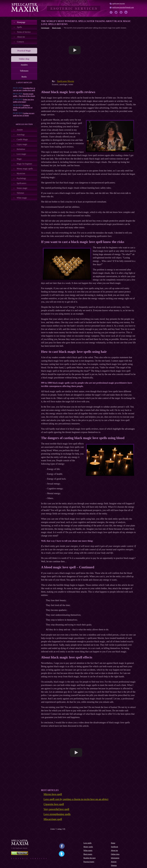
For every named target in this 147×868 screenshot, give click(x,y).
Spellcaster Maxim (66, 81)
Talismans (24, 71)
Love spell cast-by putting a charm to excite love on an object (76, 799)
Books (24, 77)
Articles (114, 862)
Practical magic (89, 862)
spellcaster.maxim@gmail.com (123, 7)
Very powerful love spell (56, 809)
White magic (22, 198)
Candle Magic (22, 139)
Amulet (20, 130)
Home (113, 843)
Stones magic (22, 188)
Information (115, 858)
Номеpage (21, 22)
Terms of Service (24, 32)
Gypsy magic (22, 144)
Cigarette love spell (54, 804)
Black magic (88, 854)
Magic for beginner (24, 164)
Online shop (115, 854)
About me (21, 37)
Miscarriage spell (53, 819)
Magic (19, 159)
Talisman (20, 193)
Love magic (21, 154)
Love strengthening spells (57, 814)
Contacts (20, 42)
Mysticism (21, 173)
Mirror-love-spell (53, 794)
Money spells (88, 847)
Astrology (21, 135)
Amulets (24, 65)
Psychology (21, 178)
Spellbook (114, 847)
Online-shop (24, 59)
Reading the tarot (89, 858)
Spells (19, 27)
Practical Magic (24, 51)
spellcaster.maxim (118, 4)
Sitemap (114, 865)
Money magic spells (25, 169)
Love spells (87, 843)
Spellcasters (21, 183)
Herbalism (21, 149)
